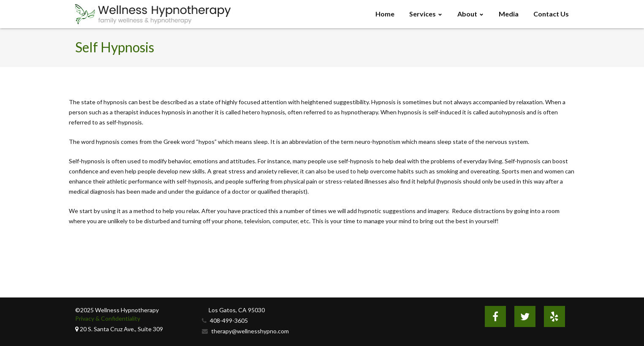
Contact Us (551, 14)
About (467, 14)
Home (385, 14)
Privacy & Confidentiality (108, 318)
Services (423, 14)
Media (509, 14)
